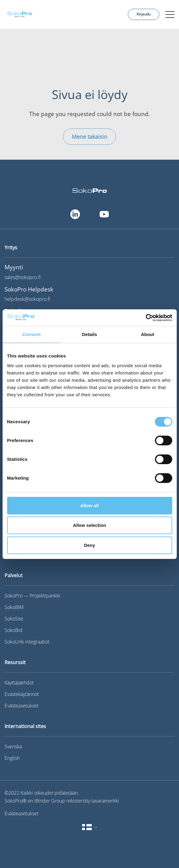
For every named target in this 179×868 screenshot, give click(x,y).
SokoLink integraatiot (27, 642)
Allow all (89, 506)
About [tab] (148, 334)
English (12, 758)
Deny (89, 545)
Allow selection (89, 525)
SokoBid (13, 630)
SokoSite (14, 619)
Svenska (13, 747)
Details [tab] (90, 334)
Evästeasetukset (22, 706)
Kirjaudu (144, 14)
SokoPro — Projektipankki (32, 596)
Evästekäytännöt (22, 694)
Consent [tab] (31, 334)
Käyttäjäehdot (19, 683)
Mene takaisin (89, 137)
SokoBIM (14, 607)
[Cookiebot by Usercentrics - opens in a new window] (146, 318)
